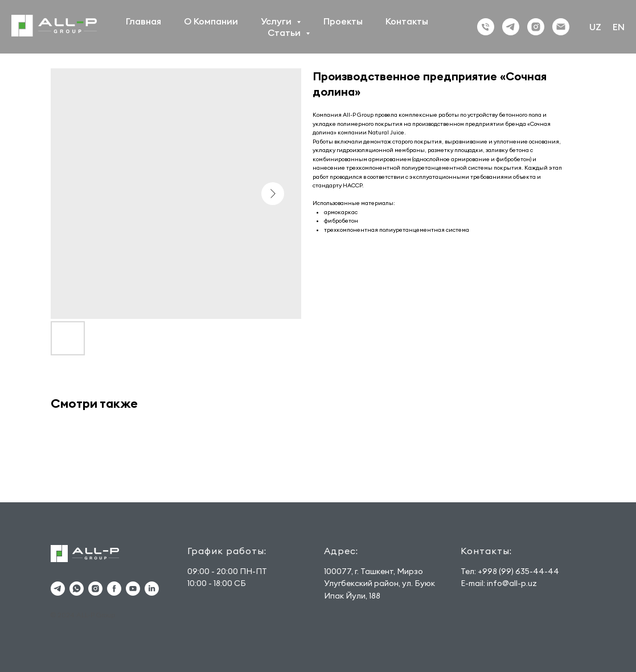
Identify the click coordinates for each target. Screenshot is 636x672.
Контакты (407, 21)
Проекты (343, 21)
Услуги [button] (277, 21)
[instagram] (95, 589)
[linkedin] (152, 589)
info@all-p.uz (512, 583)
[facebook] (114, 589)
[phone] (486, 27)
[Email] (561, 27)
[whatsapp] (77, 589)
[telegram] (58, 589)
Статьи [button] (285, 32)
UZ (595, 27)
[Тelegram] (511, 27)
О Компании (211, 21)
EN (619, 27)
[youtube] (133, 589)
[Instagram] (536, 27)
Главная (143, 21)
